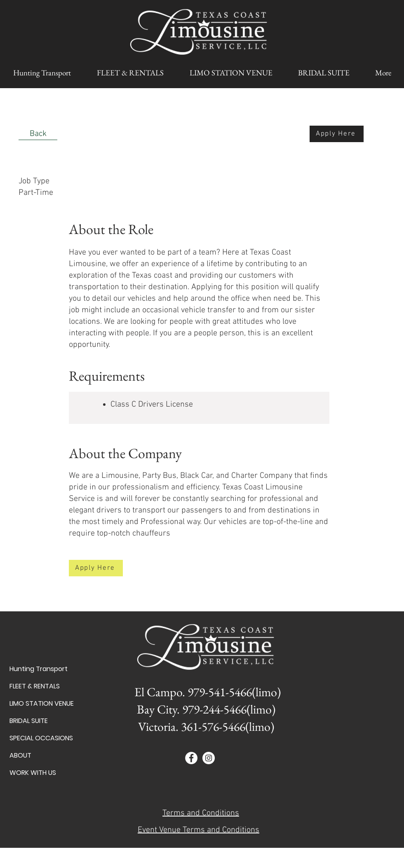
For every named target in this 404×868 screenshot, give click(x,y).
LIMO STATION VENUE (39, 703)
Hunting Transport (39, 669)
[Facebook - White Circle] (191, 758)
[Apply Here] (337, 134)
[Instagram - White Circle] (209, 758)
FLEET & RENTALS (35, 686)
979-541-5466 (220, 692)
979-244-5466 (214, 709)
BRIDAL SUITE (29, 721)
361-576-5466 (213, 726)
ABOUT (20, 755)
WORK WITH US (33, 773)
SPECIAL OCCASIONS (39, 738)
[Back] (38, 134)
